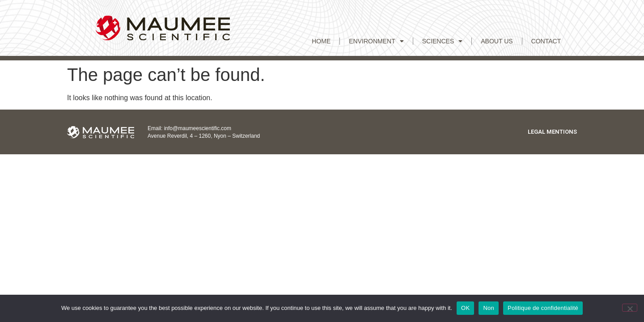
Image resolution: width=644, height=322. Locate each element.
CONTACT (546, 41)
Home (321, 41)
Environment (376, 41)
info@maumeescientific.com (198, 128)
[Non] (630, 308)
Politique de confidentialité (543, 308)
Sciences (443, 41)
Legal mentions (552, 132)
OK (465, 308)
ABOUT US (497, 41)
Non (489, 308)
